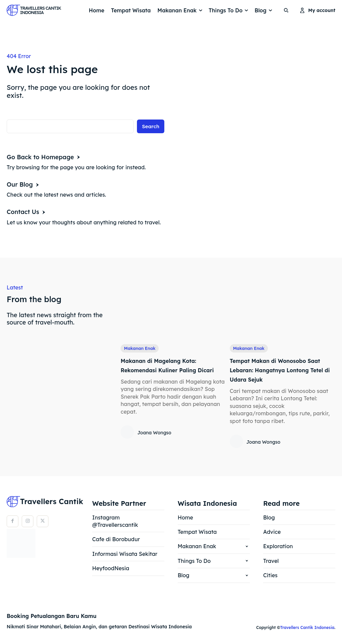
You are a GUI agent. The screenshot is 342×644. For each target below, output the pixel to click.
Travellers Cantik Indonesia (307, 628)
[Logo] (25, 10)
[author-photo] (128, 442)
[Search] (150, 127)
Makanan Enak (141, 349)
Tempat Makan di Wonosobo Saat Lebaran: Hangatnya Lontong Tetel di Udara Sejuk (279, 370)
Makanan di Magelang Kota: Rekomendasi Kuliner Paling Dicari (168, 370)
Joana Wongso (154, 443)
